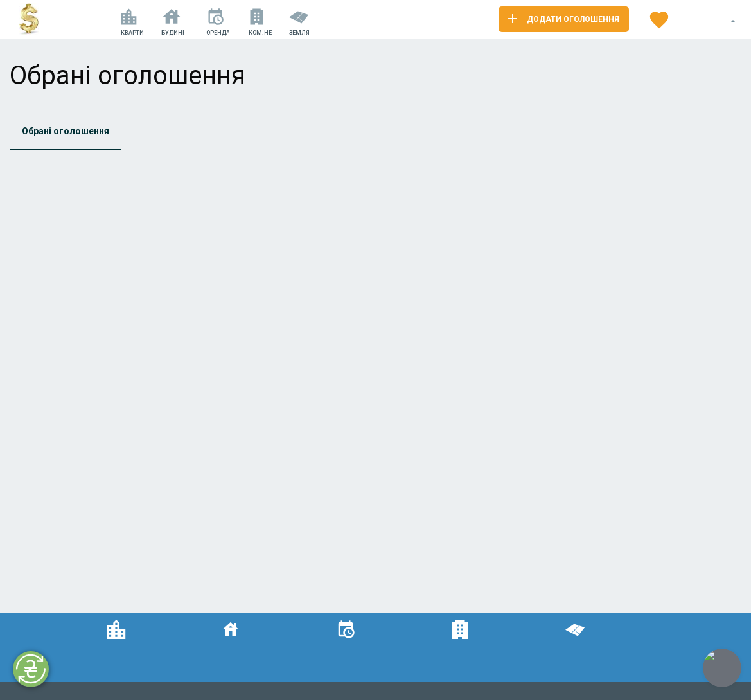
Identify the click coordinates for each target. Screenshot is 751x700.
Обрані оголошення (66, 131)
